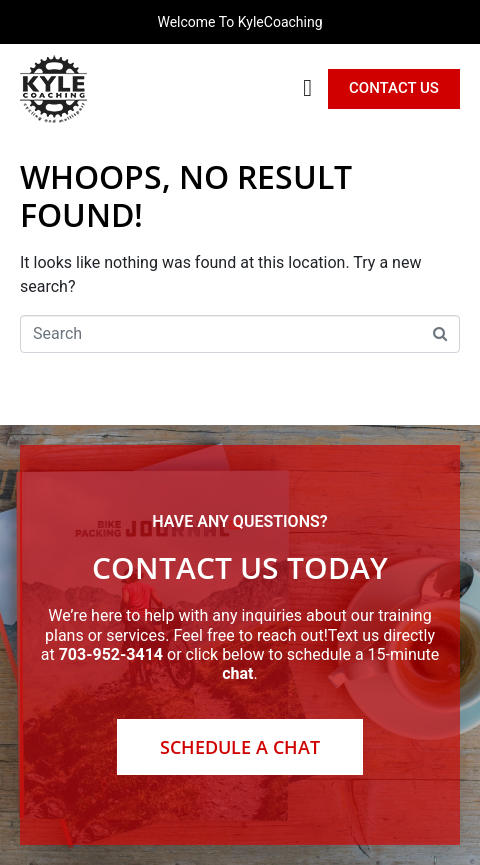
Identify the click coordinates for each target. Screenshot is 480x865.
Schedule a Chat (240, 747)
